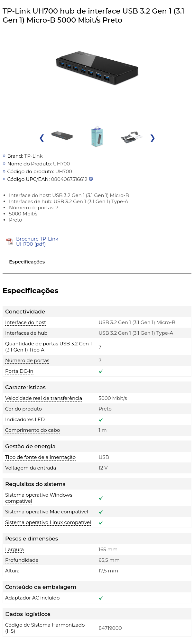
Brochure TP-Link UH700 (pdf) (37, 241)
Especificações (27, 262)
